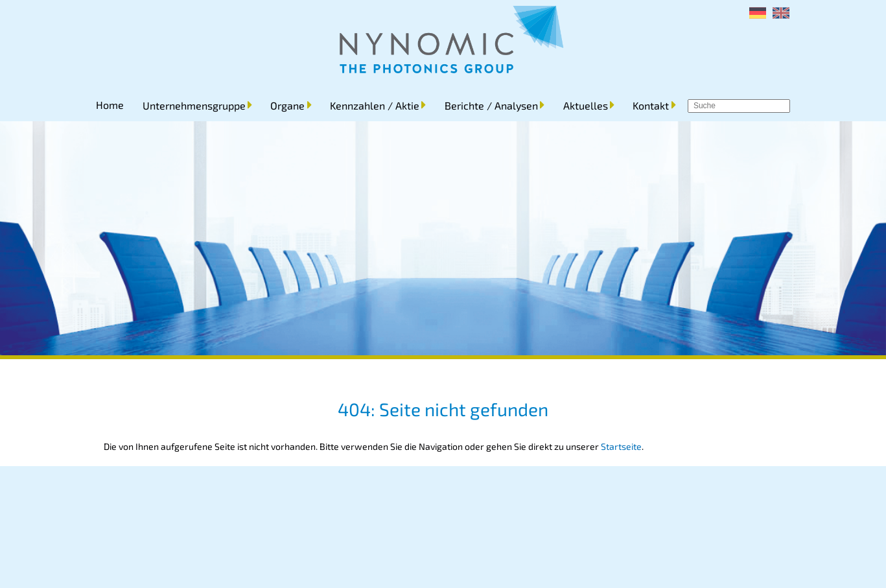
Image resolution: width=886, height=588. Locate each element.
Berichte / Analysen (491, 105)
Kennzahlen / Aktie (375, 105)
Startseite (621, 446)
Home (110, 105)
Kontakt (651, 105)
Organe (287, 105)
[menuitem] (758, 13)
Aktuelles (586, 105)
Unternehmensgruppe (194, 105)
